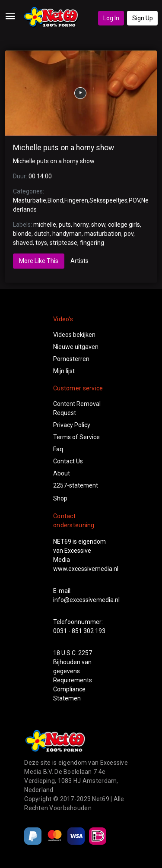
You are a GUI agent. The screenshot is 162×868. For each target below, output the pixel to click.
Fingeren (76, 200)
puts (65, 225)
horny (81, 225)
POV (134, 200)
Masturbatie (30, 200)
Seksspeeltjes (108, 200)
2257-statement (76, 485)
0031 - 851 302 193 (79, 631)
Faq (58, 449)
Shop (60, 498)
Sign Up (143, 18)
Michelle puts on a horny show (64, 148)
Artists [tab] (79, 261)
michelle (45, 225)
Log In (111, 18)
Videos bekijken (74, 335)
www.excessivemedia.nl (86, 569)
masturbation (103, 234)
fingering (92, 243)
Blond (55, 200)
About (62, 473)
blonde (22, 234)
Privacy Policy (72, 425)
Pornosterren (71, 359)
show (98, 225)
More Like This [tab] (39, 261)
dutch (42, 234)
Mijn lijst (64, 371)
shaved (23, 243)
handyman (67, 234)
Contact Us (68, 461)
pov (129, 234)
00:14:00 (40, 176)
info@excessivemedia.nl (86, 600)
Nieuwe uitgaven (76, 347)
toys (41, 243)
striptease (64, 243)
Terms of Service (76, 437)
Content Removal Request (77, 408)
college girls (124, 225)
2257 (85, 653)
